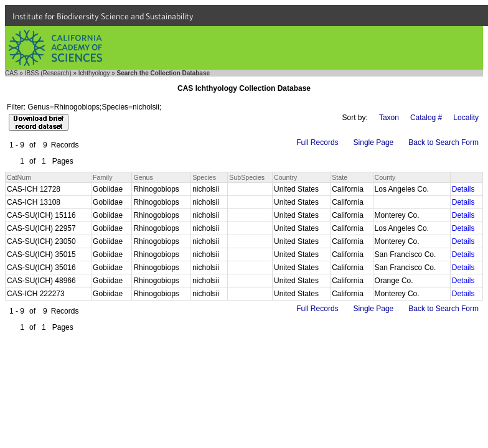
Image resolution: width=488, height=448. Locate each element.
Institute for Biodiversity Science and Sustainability (103, 16)
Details (463, 189)
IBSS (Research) (48, 73)
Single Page (374, 142)
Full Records (317, 142)
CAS (12, 73)
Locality (466, 118)
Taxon (389, 118)
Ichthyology (94, 73)
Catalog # (426, 118)
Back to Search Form (443, 142)
